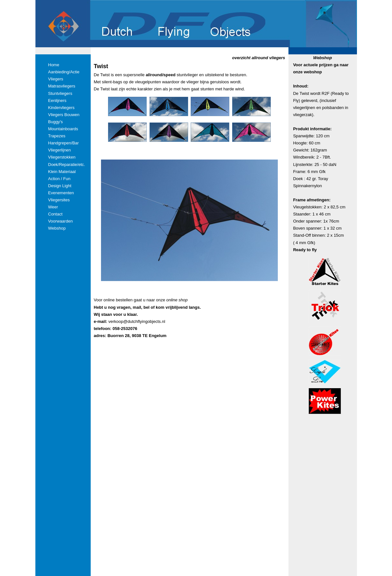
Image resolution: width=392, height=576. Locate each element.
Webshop (323, 58)
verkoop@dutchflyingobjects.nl (137, 321)
